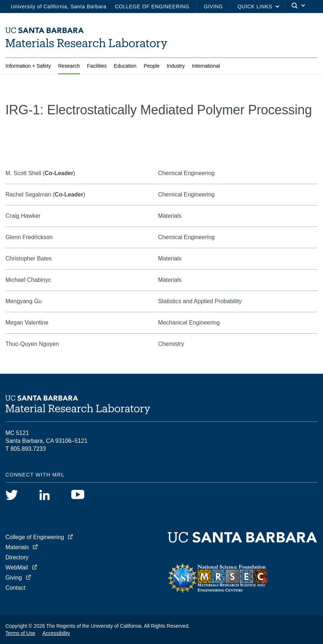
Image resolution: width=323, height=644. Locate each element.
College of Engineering (152, 7)
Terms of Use (20, 633)
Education (125, 66)
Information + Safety (28, 66)
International (206, 66)
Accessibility (56, 633)
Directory (17, 557)
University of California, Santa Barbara (59, 7)
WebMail (17, 567)
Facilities (97, 66)
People (152, 66)
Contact (15, 588)
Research (69, 66)
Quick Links (255, 7)
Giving (214, 7)
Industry (176, 66)
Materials (17, 547)
